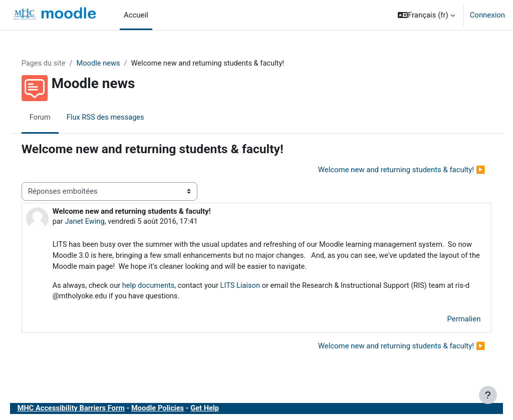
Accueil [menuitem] (136, 15)
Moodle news (114, 64)
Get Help (222, 409)
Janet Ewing (99, 221)
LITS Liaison (258, 286)
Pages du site (58, 64)
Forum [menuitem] (54, 118)
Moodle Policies (175, 409)
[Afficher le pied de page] (488, 395)
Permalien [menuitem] (450, 320)
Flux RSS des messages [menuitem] (121, 118)
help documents (165, 286)
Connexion (487, 15)
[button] (426, 15)
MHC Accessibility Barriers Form (86, 409)
